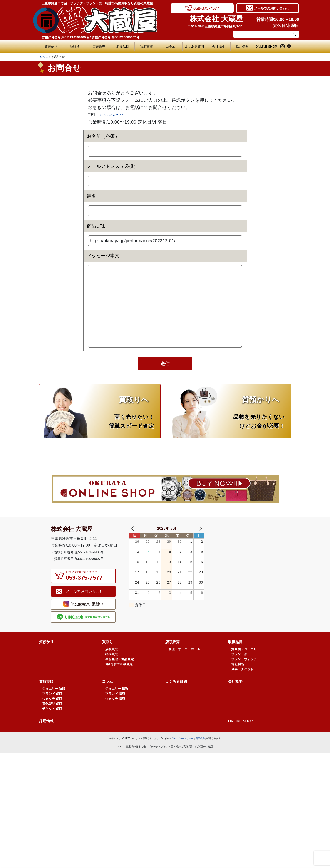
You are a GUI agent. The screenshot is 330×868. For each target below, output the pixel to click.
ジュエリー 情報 (117, 700)
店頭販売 (99, 47)
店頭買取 (112, 660)
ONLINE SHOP (266, 47)
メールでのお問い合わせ (272, 8)
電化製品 (238, 675)
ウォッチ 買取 (52, 710)
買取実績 (146, 47)
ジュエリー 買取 (54, 700)
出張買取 (112, 665)
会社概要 (218, 47)
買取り (75, 47)
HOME (43, 57)
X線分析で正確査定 (119, 675)
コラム (171, 47)
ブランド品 (239, 665)
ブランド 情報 (115, 705)
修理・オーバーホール (184, 660)
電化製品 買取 (52, 715)
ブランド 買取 (52, 705)
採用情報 (242, 47)
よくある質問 (196, 47)
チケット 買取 (52, 720)
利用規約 (200, 750)
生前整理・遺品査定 (119, 670)
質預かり (51, 47)
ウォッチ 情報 (115, 710)
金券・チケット (242, 680)
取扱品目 (123, 47)
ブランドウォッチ (244, 670)
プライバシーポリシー (182, 750)
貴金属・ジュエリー (246, 660)
